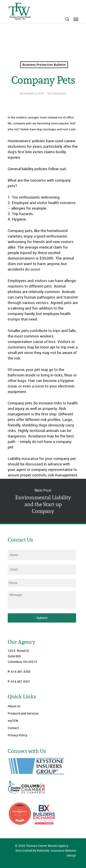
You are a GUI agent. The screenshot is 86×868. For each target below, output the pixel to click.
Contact (13, 728)
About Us (14, 706)
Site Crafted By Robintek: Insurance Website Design (46, 853)
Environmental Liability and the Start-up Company (43, 501)
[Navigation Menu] (76, 19)
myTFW (13, 721)
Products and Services (23, 713)
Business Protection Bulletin (44, 65)
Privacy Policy (18, 735)
